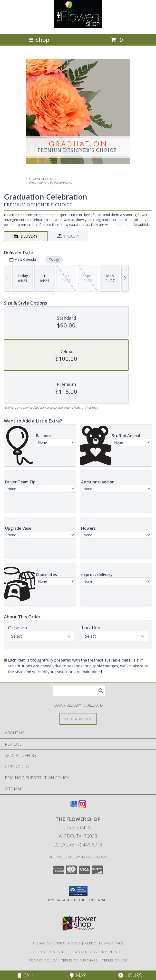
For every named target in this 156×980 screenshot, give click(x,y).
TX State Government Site (98, 952)
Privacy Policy (43, 960)
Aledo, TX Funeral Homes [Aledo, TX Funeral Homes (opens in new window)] (57, 943)
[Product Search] (79, 691)
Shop (39, 40)
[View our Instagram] (82, 806)
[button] (78, 891)
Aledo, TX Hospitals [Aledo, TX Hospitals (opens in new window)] (104, 943)
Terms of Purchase (79, 960)
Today (54, 259)
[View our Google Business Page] (74, 806)
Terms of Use (115, 960)
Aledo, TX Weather (51, 952)
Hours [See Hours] (130, 975)
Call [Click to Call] (26, 975)
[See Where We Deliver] (78, 719)
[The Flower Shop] (78, 27)
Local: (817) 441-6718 (78, 845)
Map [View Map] (78, 975)
